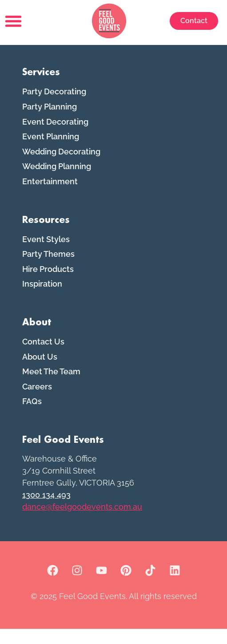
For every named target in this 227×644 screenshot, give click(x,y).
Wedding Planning (57, 181)
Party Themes (48, 269)
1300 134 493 (46, 510)
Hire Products (48, 284)
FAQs (32, 416)
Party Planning (50, 122)
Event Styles (46, 254)
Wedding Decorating (61, 166)
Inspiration (42, 299)
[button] (13, 21)
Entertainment (50, 196)
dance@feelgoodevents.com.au (82, 522)
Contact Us (43, 357)
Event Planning (51, 152)
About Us (40, 371)
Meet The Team (51, 387)
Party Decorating (54, 107)
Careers (37, 401)
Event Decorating (55, 136)
